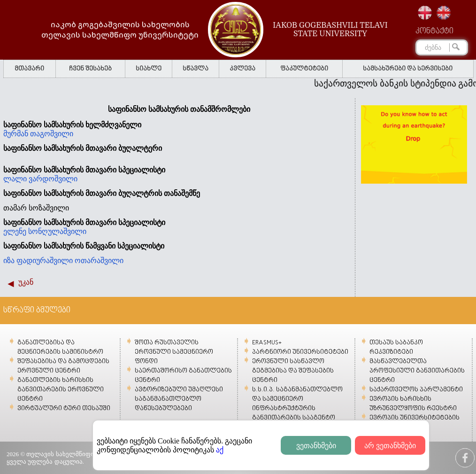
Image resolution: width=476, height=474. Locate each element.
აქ (220, 450)
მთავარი (29, 69)
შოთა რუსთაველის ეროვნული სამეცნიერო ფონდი (174, 352)
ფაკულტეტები (304, 69)
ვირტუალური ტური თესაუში (64, 408)
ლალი (16, 179)
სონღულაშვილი (58, 231)
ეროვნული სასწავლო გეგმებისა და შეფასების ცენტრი (293, 371)
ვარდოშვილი (54, 179)
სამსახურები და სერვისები (408, 69)
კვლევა (242, 69)
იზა (10, 260)
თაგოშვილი (53, 134)
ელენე (16, 231)
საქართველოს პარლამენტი (416, 390)
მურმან (17, 134)
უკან (26, 282)
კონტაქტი (434, 31)
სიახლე (149, 69)
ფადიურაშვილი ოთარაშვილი (70, 260)
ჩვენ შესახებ (90, 69)
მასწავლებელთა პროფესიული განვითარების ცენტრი (417, 371)
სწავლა (196, 69)
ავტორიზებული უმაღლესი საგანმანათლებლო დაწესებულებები (179, 399)
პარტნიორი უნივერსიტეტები (300, 352)
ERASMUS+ (267, 343)
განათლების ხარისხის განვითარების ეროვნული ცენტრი (61, 390)
